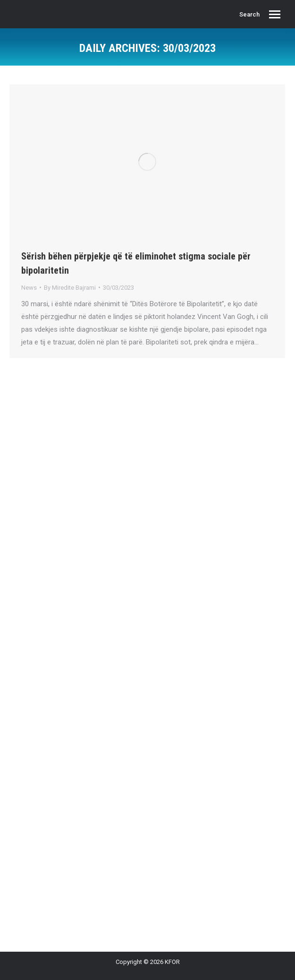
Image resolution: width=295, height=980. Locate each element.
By (70, 288)
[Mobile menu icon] (275, 14)
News (29, 288)
